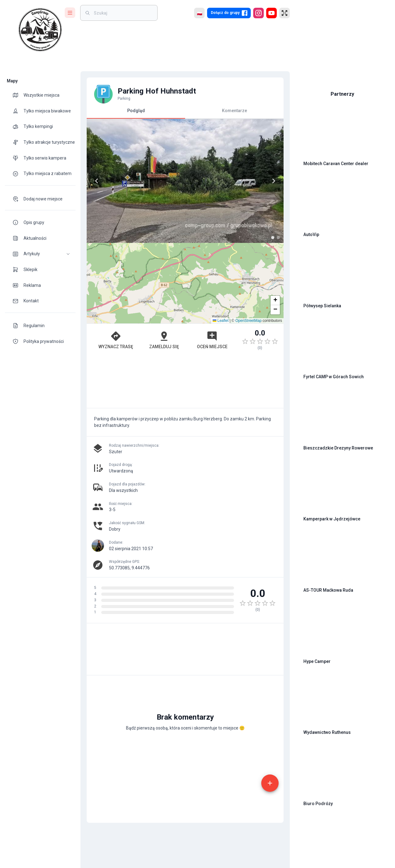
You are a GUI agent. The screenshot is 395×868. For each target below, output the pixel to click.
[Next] (274, 181)
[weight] (123, 13)
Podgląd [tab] (136, 113)
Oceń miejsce (212, 340)
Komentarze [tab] (234, 111)
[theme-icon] (18, 95)
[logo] (40, 30)
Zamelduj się (164, 340)
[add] (270, 783)
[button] (40, 254)
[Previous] (97, 181)
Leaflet (221, 321)
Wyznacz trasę (116, 340)
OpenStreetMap (248, 321)
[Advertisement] (185, 382)
